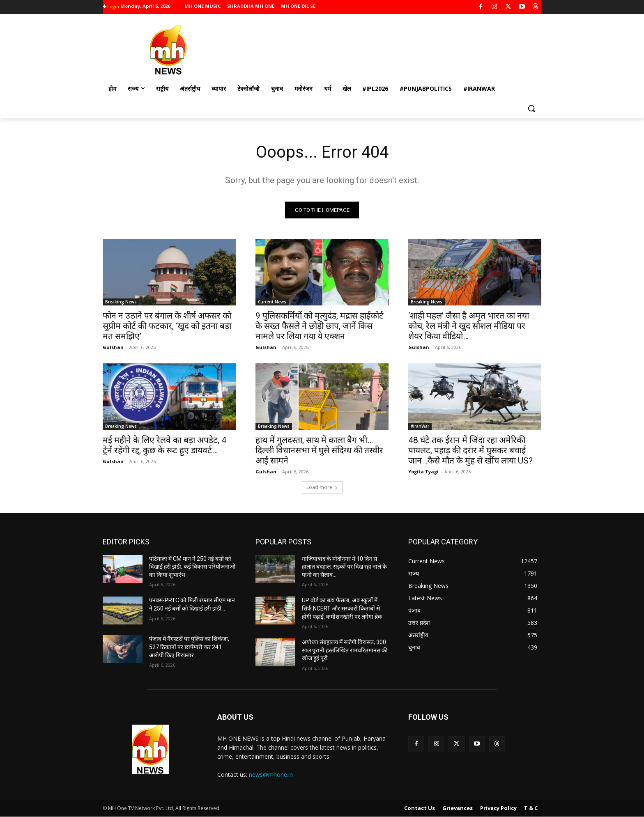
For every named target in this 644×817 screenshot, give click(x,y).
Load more (322, 487)
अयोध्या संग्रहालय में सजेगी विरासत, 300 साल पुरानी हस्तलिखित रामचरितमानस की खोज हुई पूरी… (345, 650)
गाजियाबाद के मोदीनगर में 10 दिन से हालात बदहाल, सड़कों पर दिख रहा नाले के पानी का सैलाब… (344, 567)
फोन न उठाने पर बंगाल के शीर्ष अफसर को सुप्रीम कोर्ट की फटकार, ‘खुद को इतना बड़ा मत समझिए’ (167, 326)
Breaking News (121, 302)
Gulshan (113, 347)
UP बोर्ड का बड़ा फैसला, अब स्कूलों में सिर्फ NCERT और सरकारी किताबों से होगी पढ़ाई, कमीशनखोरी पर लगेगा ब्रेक (342, 608)
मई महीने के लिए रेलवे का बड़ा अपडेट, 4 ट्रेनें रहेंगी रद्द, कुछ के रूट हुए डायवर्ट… (164, 445)
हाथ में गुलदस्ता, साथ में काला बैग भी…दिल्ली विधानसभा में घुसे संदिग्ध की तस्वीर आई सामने (319, 450)
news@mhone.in (271, 775)
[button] (531, 108)
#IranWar (420, 426)
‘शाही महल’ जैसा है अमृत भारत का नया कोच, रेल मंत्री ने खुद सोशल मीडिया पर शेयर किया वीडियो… (469, 326)
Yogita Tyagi (423, 472)
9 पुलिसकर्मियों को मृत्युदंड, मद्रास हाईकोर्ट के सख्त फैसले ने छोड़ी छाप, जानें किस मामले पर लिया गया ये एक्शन (320, 326)
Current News (272, 302)
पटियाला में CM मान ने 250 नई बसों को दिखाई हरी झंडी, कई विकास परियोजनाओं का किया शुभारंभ (192, 567)
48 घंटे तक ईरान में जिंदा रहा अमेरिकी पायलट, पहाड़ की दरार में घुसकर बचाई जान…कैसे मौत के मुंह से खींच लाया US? (470, 450)
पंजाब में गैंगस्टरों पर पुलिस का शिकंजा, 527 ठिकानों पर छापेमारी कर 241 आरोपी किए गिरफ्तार (189, 647)
